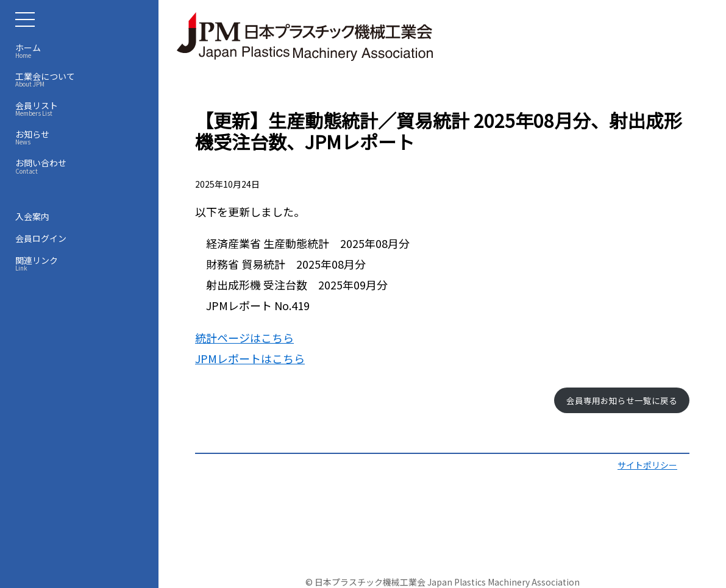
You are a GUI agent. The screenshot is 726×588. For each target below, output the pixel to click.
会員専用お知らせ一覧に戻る (622, 400)
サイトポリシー (647, 465)
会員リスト (82, 108)
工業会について (82, 79)
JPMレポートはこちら (250, 358)
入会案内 (32, 216)
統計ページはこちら (244, 338)
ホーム (82, 51)
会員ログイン (41, 238)
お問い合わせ (82, 166)
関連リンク (82, 263)
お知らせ (82, 137)
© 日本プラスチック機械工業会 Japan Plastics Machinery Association (443, 582)
